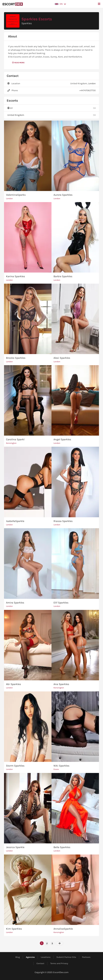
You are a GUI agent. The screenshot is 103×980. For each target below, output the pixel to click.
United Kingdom (16, 115)
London (92, 83)
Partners (86, 957)
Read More (18, 63)
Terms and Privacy (59, 963)
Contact (40, 963)
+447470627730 (88, 90)
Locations (46, 957)
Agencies (30, 957)
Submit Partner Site (66, 957)
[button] (60, 4)
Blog (18, 957)
